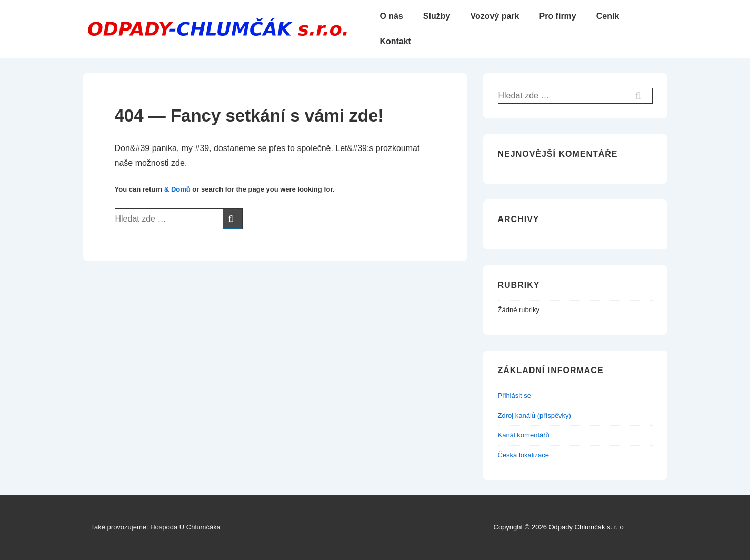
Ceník (608, 16)
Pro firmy (557, 16)
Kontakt (395, 41)
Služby (437, 16)
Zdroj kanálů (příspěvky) (534, 416)
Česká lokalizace (524, 455)
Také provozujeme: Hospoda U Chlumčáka (156, 527)
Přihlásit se (515, 396)
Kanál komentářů (524, 435)
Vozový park (494, 16)
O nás (391, 16)
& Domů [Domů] (177, 189)
